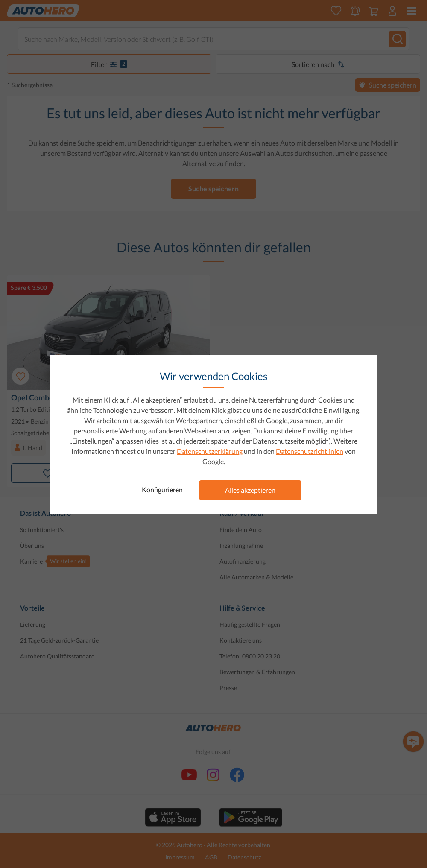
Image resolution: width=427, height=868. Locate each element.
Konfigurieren (162, 490)
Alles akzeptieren (250, 490)
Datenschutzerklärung (210, 451)
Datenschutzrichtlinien (310, 451)
